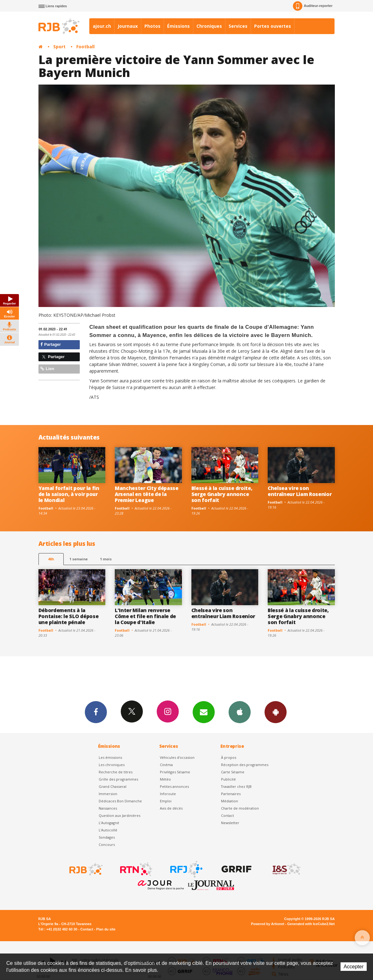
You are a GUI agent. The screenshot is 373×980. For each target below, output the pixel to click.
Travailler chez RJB (236, 786)
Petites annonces (174, 786)
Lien (47, 369)
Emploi (166, 801)
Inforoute (168, 794)
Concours (107, 844)
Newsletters (204, 712)
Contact (227, 815)
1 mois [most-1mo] (106, 559)
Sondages (107, 837)
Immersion (108, 794)
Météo (165, 779)
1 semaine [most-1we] (79, 559)
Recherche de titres (116, 772)
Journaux (128, 26)
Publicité (228, 779)
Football (85, 47)
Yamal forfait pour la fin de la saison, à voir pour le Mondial (69, 494)
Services (238, 26)
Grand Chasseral (113, 786)
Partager (51, 344)
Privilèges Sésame (175, 772)
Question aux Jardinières (119, 815)
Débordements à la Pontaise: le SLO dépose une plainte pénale (69, 616)
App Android (276, 712)
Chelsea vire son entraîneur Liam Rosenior (300, 491)
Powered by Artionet (268, 924)
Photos (152, 26)
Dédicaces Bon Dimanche (120, 801)
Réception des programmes (245, 765)
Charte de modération (240, 808)
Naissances (108, 808)
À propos (229, 757)
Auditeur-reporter (313, 6)
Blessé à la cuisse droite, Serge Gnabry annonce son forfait (222, 494)
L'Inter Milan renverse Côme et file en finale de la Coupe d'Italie (145, 616)
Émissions (178, 26)
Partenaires (231, 794)
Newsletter (230, 823)
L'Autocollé (108, 830)
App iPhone (240, 712)
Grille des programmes (118, 779)
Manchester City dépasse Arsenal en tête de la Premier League (147, 494)
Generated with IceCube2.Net (311, 924)
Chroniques (209, 26)
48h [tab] (51, 559)
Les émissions (110, 757)
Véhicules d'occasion (177, 757)
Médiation (230, 801)
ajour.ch (102, 26)
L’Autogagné (109, 823)
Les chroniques (112, 765)
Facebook (96, 712)
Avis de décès (171, 808)
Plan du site (106, 929)
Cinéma (166, 765)
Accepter (354, 967)
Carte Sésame (233, 772)
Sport (59, 47)
